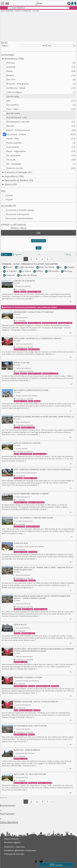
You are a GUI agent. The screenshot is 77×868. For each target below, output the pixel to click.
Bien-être (11, 80)
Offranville (52, 271)
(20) (73, 71)
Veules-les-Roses (27, 275)
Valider (39, 248)
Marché (10, 126)
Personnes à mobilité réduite (20, 210)
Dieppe (69, 267)
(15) (73, 101)
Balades (10, 75)
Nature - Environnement (18, 130)
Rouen (8, 267)
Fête (9, 101)
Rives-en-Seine (45, 267)
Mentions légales (12, 842)
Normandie (7, 814)
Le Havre (25, 271)
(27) (73, 122)
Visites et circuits (14, 168)
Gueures (9, 275)
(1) (74, 92)
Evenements (7, 806)
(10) (73, 155)
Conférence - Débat (16, 88)
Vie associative (13, 155)
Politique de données (14, 854)
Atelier (10, 71)
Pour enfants (13, 147)
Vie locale (11, 160)
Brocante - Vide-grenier (18, 84)
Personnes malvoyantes (18, 214)
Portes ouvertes (14, 143)
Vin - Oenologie (14, 164)
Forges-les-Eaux (24, 267)
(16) (73, 75)
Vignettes (17, 254)
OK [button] (39, 233)
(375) (73, 134)
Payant (9, 199)
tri (39, 254)
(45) (73, 168)
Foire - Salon (12, 109)
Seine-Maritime (9, 822)
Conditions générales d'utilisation (20, 850)
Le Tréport (10, 271)
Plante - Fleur (13, 139)
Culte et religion (14, 92)
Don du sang (13, 96)
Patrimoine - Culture (16, 134)
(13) (73, 88)
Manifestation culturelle (18, 122)
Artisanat (11, 67)
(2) (74, 63)
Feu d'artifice (13, 105)
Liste (4, 254)
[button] (38, 242)
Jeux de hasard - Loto (17, 117)
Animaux (11, 63)
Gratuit (9, 195)
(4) (74, 84)
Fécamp (67, 271)
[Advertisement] (38, 26)
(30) (73, 130)
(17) (73, 147)
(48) (73, 160)
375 (56, 865)
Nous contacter (11, 839)
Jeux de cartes (13, 113)
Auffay (38, 271)
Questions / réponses (14, 847)
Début (5, 46)
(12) (73, 67)
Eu (59, 267)
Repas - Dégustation (16, 151)
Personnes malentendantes (19, 218)
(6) (74, 80)
